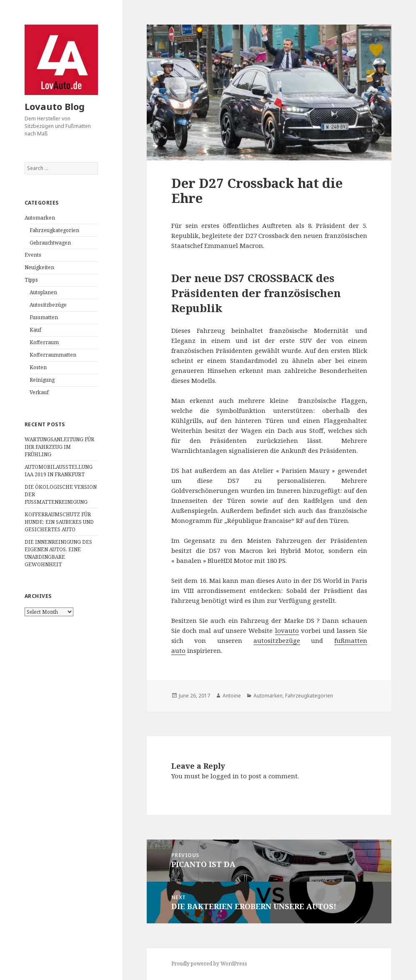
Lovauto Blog (55, 106)
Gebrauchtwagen (50, 243)
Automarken (40, 218)
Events (33, 255)
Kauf (35, 330)
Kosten (38, 367)
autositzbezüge (277, 640)
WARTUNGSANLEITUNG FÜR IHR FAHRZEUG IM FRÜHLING (59, 447)
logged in (225, 776)
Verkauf (39, 392)
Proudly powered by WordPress (209, 964)
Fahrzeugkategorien (54, 230)
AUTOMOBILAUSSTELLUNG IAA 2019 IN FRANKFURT (59, 471)
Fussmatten (44, 317)
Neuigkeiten (39, 267)
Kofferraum (44, 342)
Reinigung (42, 380)
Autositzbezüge (48, 305)
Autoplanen (43, 292)
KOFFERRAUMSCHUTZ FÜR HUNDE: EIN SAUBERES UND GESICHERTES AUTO (59, 522)
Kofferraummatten (53, 355)
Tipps (31, 280)
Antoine (232, 696)
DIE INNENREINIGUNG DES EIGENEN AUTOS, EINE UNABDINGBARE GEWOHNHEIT (58, 553)
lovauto (287, 630)
